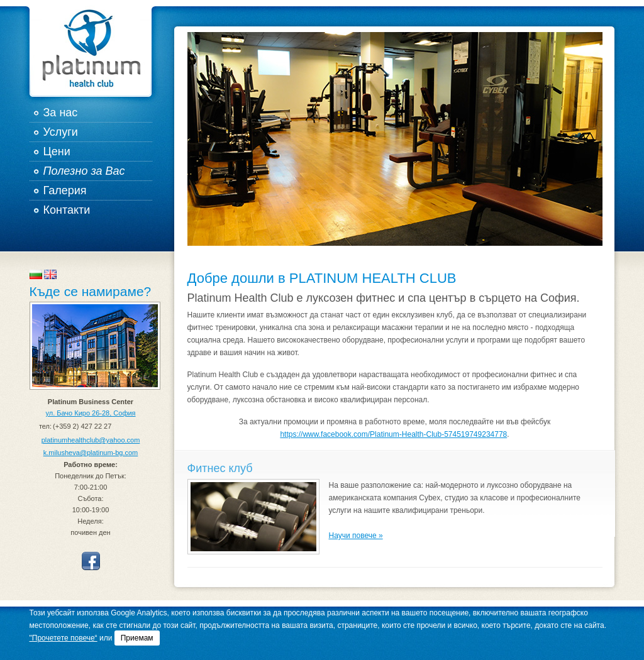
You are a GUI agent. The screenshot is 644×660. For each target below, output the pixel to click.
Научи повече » (356, 536)
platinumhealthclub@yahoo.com (91, 440)
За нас (61, 113)
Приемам (137, 638)
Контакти (67, 210)
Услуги (61, 132)
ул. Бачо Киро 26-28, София (90, 413)
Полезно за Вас (84, 171)
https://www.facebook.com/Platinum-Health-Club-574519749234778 (393, 434)
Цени (57, 151)
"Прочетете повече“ (64, 638)
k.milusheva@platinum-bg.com (91, 453)
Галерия (65, 190)
